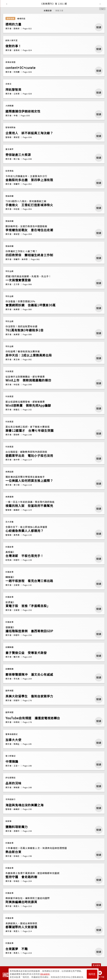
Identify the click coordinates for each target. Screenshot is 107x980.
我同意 (92, 973)
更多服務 (96, 965)
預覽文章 (59, 10)
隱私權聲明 (46, 973)
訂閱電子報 (99, 977)
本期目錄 (48, 10)
